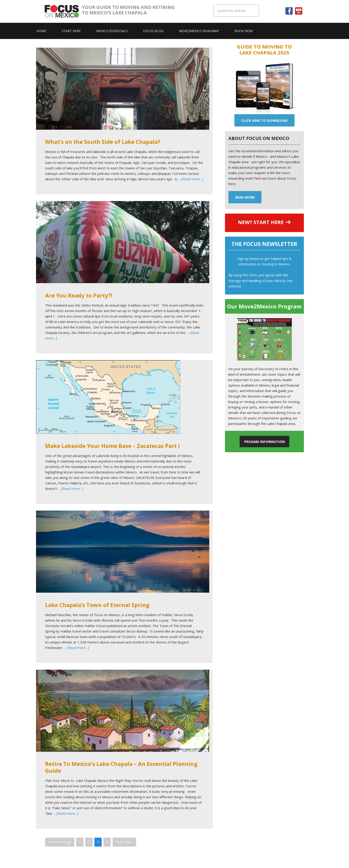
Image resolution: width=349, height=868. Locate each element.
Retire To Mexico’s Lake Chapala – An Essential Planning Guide (121, 767)
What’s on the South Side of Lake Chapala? (103, 142)
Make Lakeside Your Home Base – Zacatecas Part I (112, 446)
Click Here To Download (264, 120)
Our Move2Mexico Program (264, 306)
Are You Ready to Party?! (79, 295)
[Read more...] (192, 179)
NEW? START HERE (261, 222)
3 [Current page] (98, 842)
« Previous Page (60, 842)
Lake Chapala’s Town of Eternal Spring (97, 605)
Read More (245, 197)
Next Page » (124, 842)
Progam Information (264, 442)
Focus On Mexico (63, 11)
